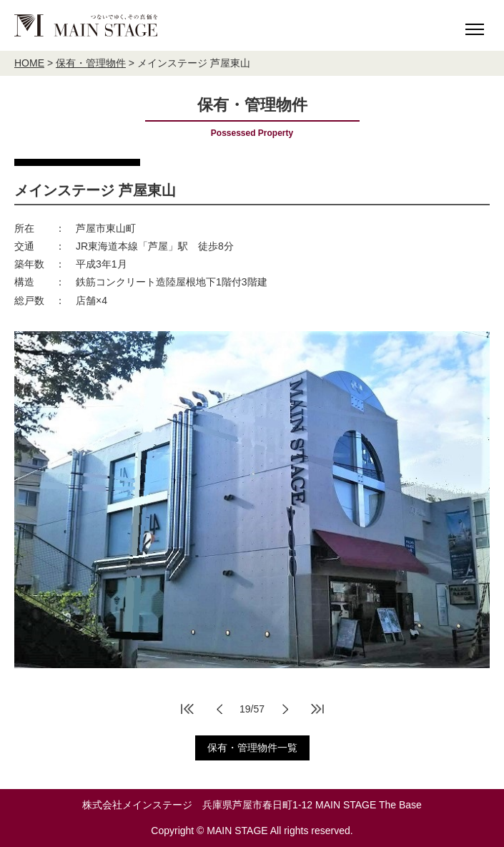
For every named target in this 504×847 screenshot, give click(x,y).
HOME (29, 63)
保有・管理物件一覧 (252, 748)
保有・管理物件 (91, 63)
